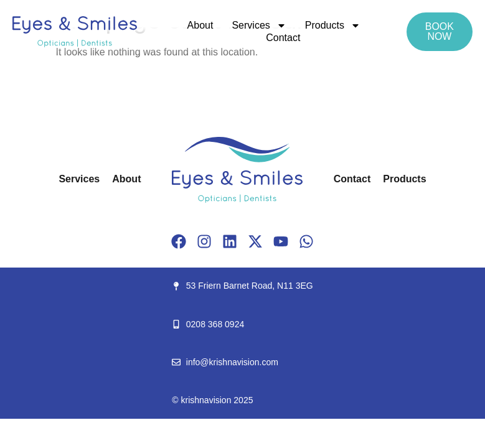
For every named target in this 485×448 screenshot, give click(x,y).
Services (259, 26)
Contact (283, 38)
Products (333, 26)
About (200, 25)
